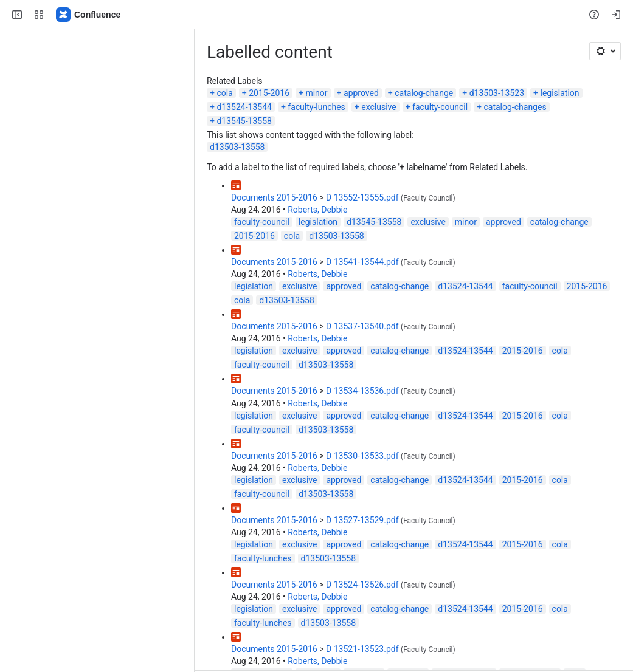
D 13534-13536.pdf (362, 391)
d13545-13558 (244, 121)
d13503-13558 (237, 147)
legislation (560, 93)
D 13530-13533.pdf (362, 456)
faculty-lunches (316, 107)
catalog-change (424, 93)
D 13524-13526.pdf (362, 585)
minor (316, 93)
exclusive (379, 107)
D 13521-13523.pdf (362, 649)
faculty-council (440, 107)
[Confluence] (89, 15)
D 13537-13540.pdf (362, 326)
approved (361, 93)
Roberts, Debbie (317, 210)
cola (224, 93)
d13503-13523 (497, 93)
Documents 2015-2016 (274, 197)
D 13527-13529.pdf (362, 520)
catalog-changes (515, 107)
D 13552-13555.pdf (362, 197)
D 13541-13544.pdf (362, 262)
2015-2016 (269, 93)
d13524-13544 (244, 107)
